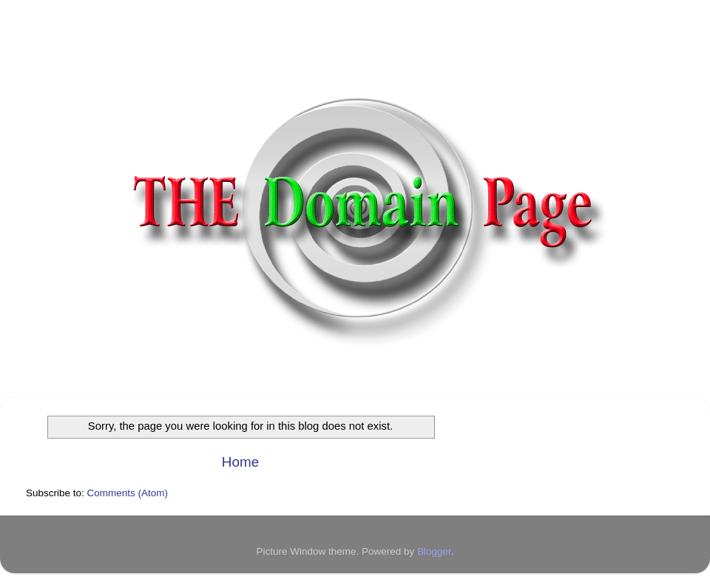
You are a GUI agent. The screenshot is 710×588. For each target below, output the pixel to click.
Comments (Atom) (128, 493)
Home (240, 462)
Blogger (434, 551)
